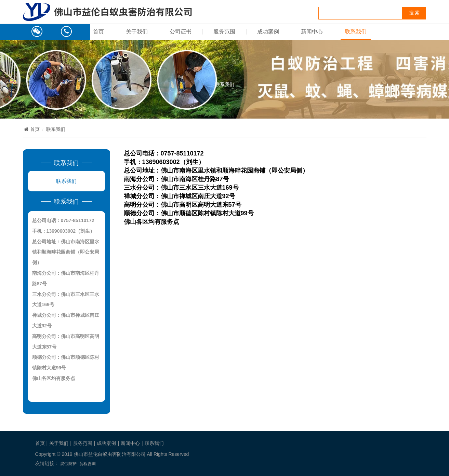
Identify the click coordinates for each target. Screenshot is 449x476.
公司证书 (181, 32)
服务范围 (224, 32)
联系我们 (356, 32)
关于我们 (137, 32)
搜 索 (414, 13)
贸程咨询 (88, 464)
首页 (98, 32)
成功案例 (268, 32)
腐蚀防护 (68, 464)
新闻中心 (312, 32)
